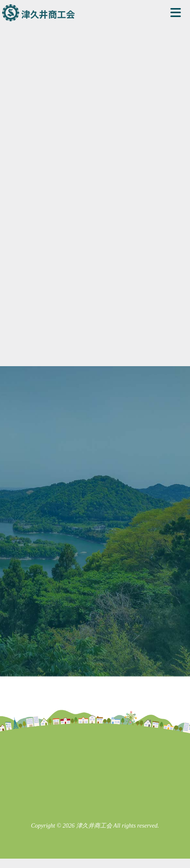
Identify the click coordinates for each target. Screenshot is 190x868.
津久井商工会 (48, 14)
